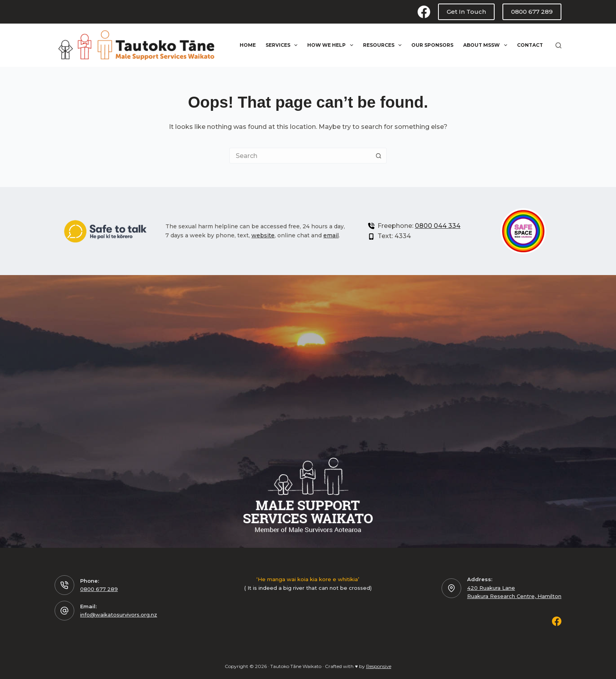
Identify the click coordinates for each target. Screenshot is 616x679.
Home (248, 45)
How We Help (332, 45)
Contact (530, 45)
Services (283, 45)
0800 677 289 (532, 12)
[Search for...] (300, 156)
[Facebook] (424, 12)
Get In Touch (466, 12)
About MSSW (487, 45)
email (331, 235)
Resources (384, 45)
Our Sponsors (432, 45)
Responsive (379, 666)
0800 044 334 (438, 226)
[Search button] (379, 156)
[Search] (558, 45)
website (263, 235)
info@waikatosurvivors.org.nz (119, 615)
